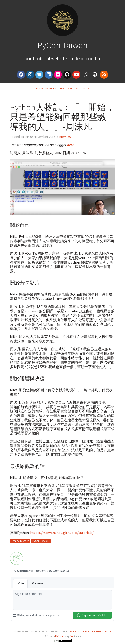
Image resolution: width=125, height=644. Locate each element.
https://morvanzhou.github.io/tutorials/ (62, 533)
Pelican (59, 636)
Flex (72, 636)
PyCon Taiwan (62, 45)
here (71, 145)
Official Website (52, 59)
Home (39, 88)
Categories (65, 88)
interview (65, 137)
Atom (86, 88)
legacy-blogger (20, 541)
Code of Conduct (86, 59)
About (29, 59)
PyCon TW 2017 (41, 541)
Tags (77, 88)
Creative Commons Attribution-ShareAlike (89, 631)
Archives (50, 88)
